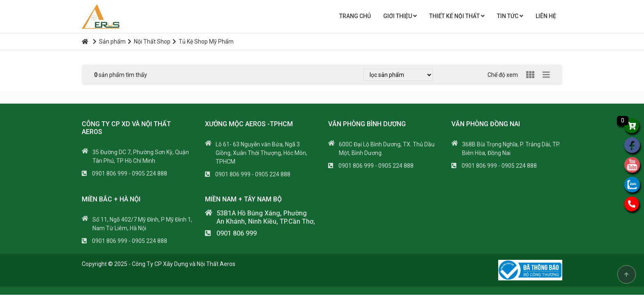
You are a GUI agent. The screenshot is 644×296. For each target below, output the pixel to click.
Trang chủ (355, 16)
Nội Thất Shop (149, 42)
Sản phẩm (109, 42)
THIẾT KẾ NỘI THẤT (457, 16)
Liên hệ (546, 16)
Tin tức (510, 16)
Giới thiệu (400, 16)
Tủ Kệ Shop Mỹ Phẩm (203, 42)
